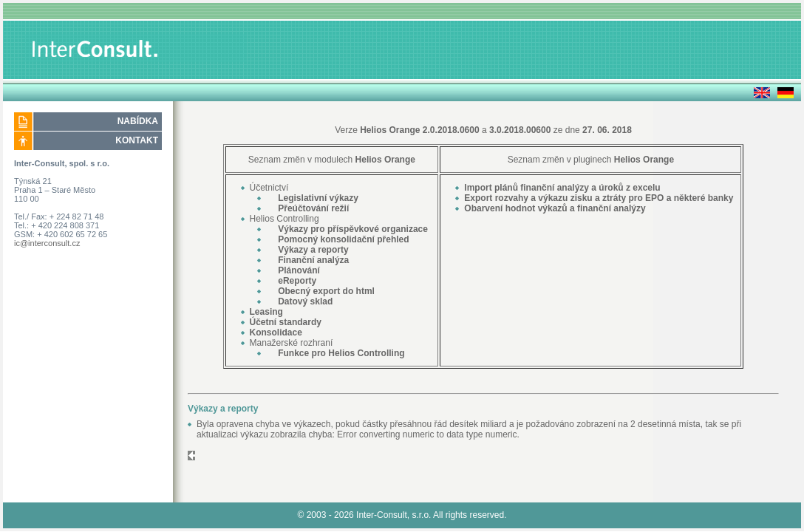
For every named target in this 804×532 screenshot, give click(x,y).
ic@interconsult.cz (47, 243)
